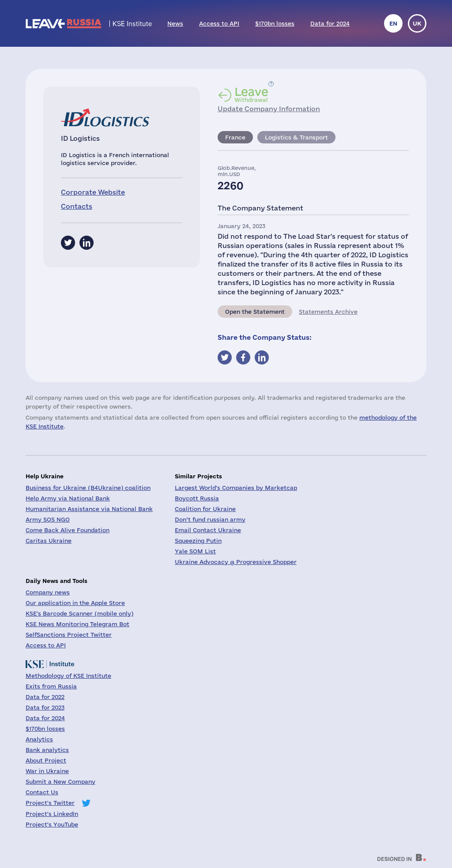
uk (417, 23)
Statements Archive (328, 312)
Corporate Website (93, 192)
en (393, 23)
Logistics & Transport (296, 137)
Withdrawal (251, 94)
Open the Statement (255, 312)
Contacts (77, 206)
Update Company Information (269, 109)
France (235, 137)
